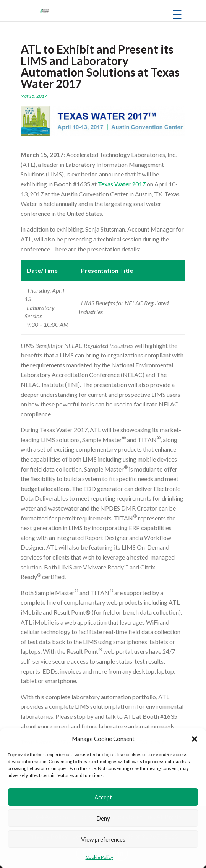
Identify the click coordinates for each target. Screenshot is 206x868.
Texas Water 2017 (122, 184)
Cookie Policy (99, 857)
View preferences (103, 839)
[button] (195, 739)
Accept (103, 797)
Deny (103, 818)
